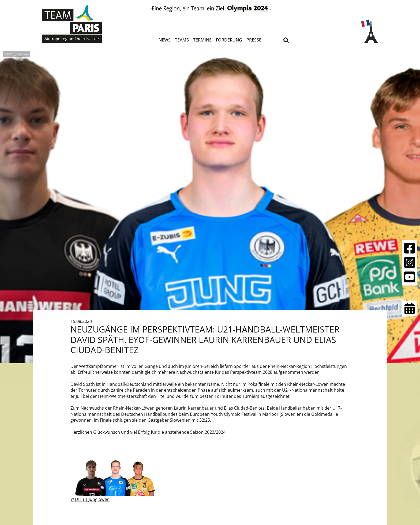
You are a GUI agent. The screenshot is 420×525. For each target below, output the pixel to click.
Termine (202, 40)
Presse (254, 40)
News (165, 40)
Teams (182, 40)
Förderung (229, 40)
